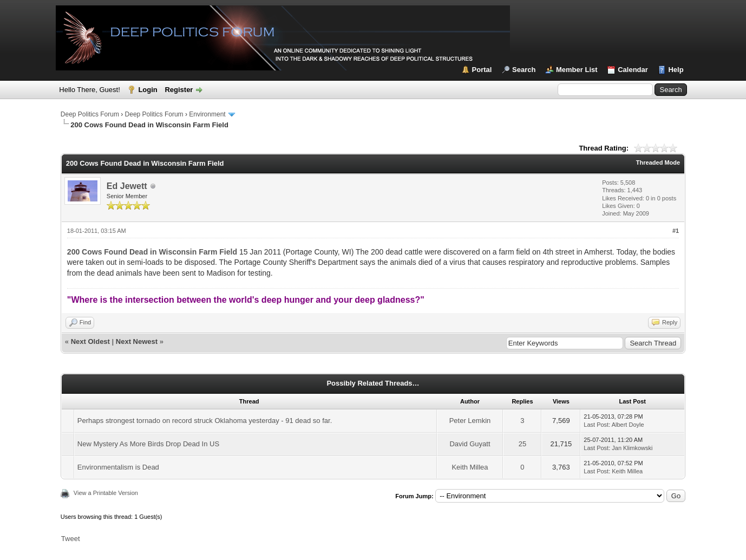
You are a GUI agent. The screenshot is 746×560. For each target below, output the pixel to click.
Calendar (633, 70)
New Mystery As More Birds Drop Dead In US (148, 444)
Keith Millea (470, 467)
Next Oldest (90, 341)
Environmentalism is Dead (118, 467)
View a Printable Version (106, 493)
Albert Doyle (628, 425)
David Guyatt (470, 444)
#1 (676, 231)
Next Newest (137, 341)
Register (179, 90)
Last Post (596, 425)
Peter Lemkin (470, 421)
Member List (577, 70)
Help (676, 70)
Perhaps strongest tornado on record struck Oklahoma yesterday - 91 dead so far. (205, 421)
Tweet (71, 539)
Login (148, 90)
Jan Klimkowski (632, 448)
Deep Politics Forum (90, 114)
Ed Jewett (127, 186)
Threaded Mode (658, 162)
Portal (482, 70)
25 (522, 444)
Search (524, 70)
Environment (207, 114)
